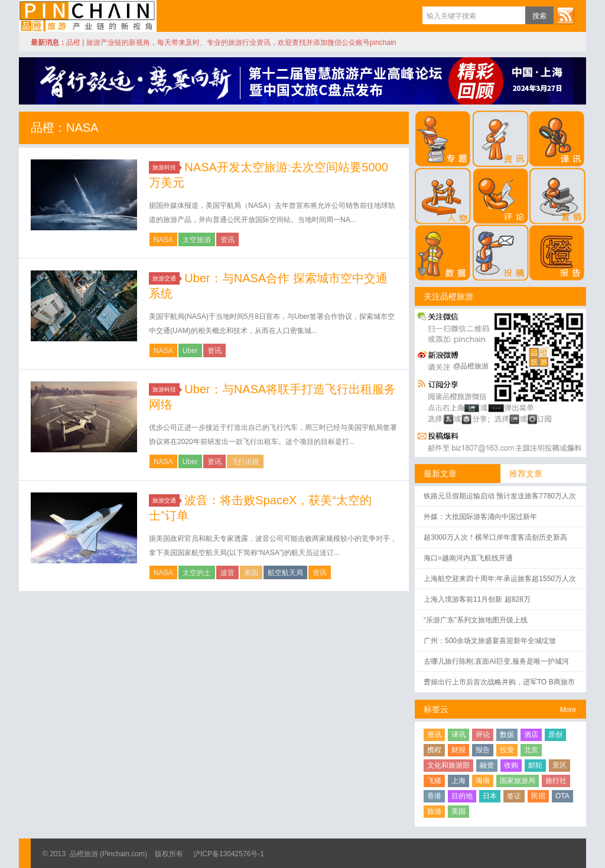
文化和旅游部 (448, 765)
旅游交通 (166, 278)
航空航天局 (285, 573)
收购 (511, 765)
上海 (458, 781)
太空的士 (197, 573)
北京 (531, 750)
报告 (483, 750)
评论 (483, 735)
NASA (163, 240)
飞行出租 (245, 462)
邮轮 (535, 765)
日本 (490, 796)
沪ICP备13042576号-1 (229, 854)
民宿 (538, 796)
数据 (507, 735)
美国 (251, 573)
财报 (458, 750)
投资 (507, 750)
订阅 (565, 15)
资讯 (227, 240)
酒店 (531, 735)
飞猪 (434, 781)
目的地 (462, 796)
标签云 (436, 709)
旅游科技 (166, 167)
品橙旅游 (88, 16)
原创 (555, 735)
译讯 (458, 735)
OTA (562, 796)
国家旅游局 (518, 781)
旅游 (434, 811)
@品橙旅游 (471, 366)
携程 (434, 750)
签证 (514, 796)
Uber (190, 351)
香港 (434, 796)
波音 (227, 573)
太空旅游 (197, 240)
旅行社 (556, 781)
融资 (487, 765)
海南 (483, 781)
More (568, 710)
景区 (560, 765)
